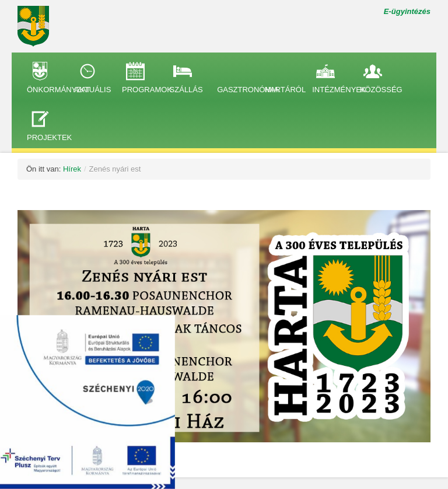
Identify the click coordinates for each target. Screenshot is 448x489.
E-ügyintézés (407, 11)
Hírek (72, 169)
